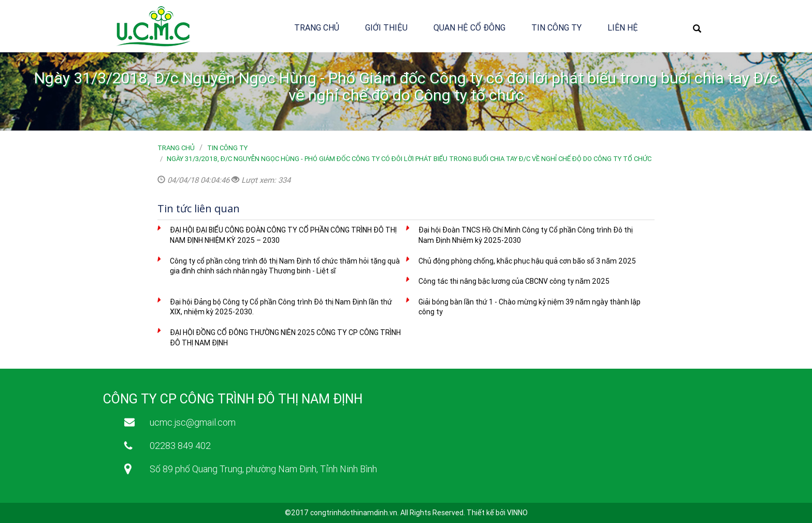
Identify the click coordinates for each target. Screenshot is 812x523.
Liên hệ (623, 27)
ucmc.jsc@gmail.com (193, 422)
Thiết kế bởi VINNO (497, 513)
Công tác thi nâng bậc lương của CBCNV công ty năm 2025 (514, 281)
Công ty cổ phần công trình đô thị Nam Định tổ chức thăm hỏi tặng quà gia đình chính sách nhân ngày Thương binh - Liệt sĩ (285, 266)
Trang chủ (317, 27)
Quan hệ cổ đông (469, 27)
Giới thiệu (386, 27)
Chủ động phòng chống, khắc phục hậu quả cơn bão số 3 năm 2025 (527, 261)
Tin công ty (556, 27)
